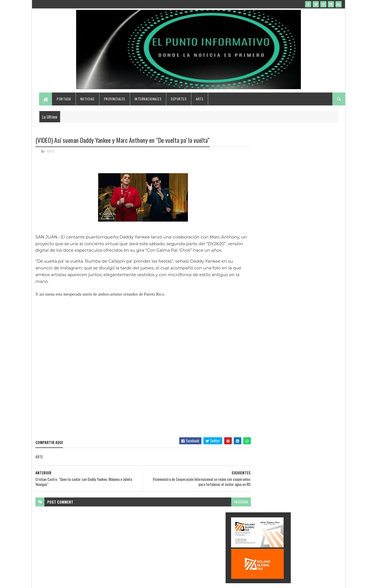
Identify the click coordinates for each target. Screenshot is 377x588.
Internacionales (148, 102)
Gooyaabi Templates (109, 580)
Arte (200, 102)
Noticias (88, 102)
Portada (64, 102)
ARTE (51, 155)
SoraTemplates (62, 580)
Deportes (179, 102)
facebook (230, 512)
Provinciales (115, 102)
